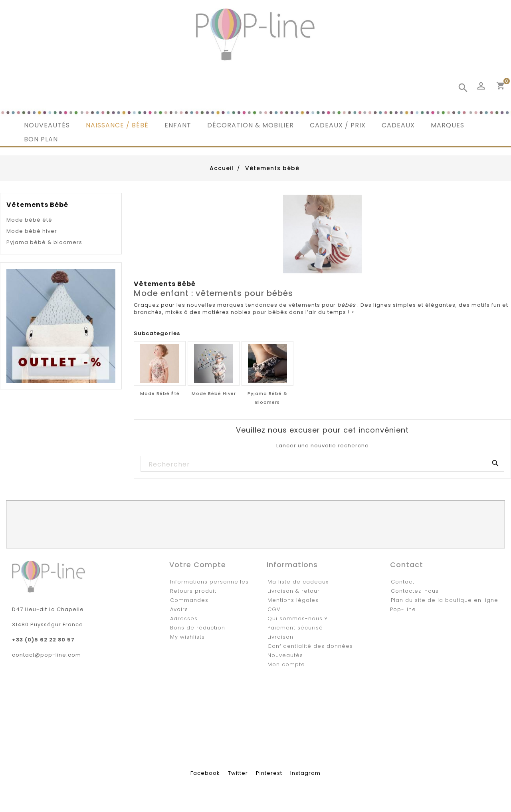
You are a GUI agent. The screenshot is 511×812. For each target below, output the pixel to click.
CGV (274, 609)
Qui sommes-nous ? (298, 618)
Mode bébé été (29, 220)
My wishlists (187, 637)
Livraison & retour (294, 591)
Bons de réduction (198, 628)
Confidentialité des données (310, 646)
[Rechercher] (322, 464)
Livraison (280, 637)
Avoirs (179, 609)
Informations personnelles (209, 582)
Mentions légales (293, 600)
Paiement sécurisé (295, 628)
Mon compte (286, 664)
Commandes (189, 600)
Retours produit (193, 591)
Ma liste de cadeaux (298, 582)
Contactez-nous (415, 591)
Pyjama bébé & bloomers (44, 242)
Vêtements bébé (37, 205)
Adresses (184, 618)
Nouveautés (285, 655)
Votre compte (198, 565)
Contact (403, 582)
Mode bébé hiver (32, 231)
